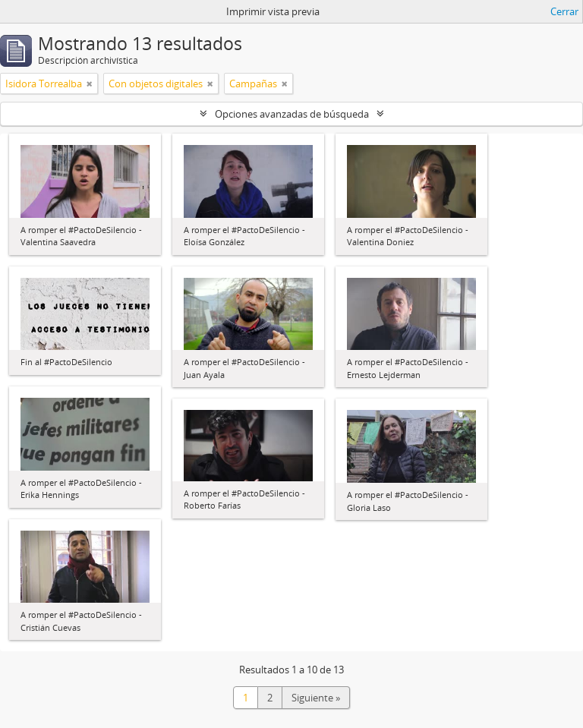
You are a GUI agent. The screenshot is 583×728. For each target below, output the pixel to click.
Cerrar (564, 11)
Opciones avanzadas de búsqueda (292, 114)
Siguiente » (316, 698)
